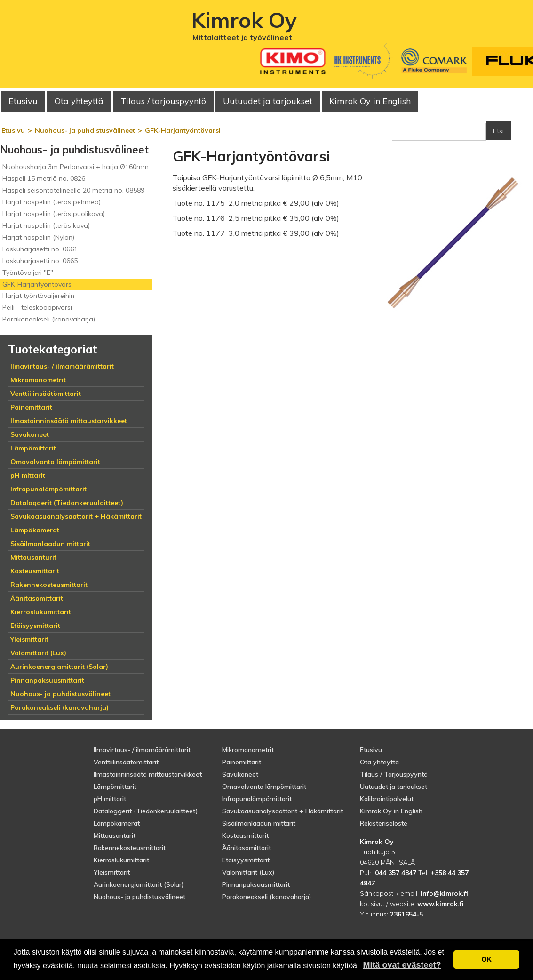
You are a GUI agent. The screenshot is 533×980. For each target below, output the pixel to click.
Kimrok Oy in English (370, 101)
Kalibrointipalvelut (387, 799)
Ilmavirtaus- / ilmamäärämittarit (142, 750)
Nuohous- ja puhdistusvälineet (139, 897)
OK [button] (486, 959)
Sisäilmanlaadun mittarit (259, 823)
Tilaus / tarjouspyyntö (163, 101)
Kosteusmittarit (245, 835)
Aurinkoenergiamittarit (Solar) (139, 884)
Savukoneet (240, 774)
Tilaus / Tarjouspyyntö (394, 774)
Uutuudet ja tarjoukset (394, 787)
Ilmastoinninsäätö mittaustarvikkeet (148, 774)
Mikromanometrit (248, 750)
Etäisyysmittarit (246, 860)
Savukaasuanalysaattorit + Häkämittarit (282, 811)
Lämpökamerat (117, 823)
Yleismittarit (112, 872)
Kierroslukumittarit (121, 860)
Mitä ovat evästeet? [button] (402, 965)
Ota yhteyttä (79, 101)
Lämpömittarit (115, 787)
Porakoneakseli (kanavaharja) (267, 897)
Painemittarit (242, 762)
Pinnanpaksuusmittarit (256, 884)
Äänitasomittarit (247, 848)
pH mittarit (110, 799)
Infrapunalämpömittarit (257, 799)
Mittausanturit (115, 835)
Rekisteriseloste (384, 823)
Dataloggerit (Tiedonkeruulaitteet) (146, 811)
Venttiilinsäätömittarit (126, 762)
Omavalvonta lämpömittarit (264, 787)
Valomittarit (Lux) (248, 872)
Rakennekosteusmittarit (130, 848)
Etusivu (23, 101)
